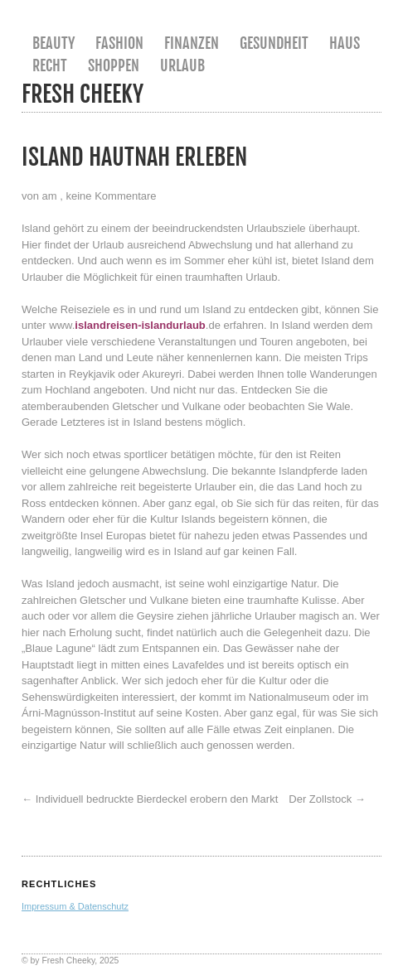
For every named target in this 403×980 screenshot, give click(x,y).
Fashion (119, 43)
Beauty (53, 43)
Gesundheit (274, 43)
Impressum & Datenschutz (75, 906)
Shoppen (114, 65)
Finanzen (192, 43)
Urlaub (182, 65)
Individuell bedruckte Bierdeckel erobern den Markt (157, 799)
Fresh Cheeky (83, 94)
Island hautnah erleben (134, 157)
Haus (345, 43)
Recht (50, 65)
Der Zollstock (320, 799)
